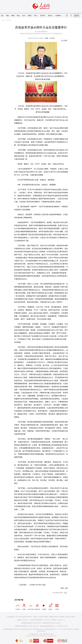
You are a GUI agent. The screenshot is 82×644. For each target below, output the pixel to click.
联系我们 (73, 617)
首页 (2, 16)
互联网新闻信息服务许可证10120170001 (31, 623)
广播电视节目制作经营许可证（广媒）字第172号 (26, 626)
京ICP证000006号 (68, 629)
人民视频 (44, 606)
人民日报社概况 (11, 617)
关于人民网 (18, 617)
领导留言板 (37, 606)
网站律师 (62, 617)
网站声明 (57, 617)
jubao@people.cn (61, 620)
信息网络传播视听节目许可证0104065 (12, 629)
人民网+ (24, 606)
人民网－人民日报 (49, 38)
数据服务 (51, 617)
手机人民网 (31, 606)
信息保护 (68, 617)
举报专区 (43, 16)
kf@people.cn (26, 620)
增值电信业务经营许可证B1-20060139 (51, 623)
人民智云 (50, 606)
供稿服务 (46, 617)
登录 (78, 16)
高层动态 (9, 20)
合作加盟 (41, 617)
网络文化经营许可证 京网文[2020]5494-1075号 (34, 629)
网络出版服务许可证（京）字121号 (55, 629)
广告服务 (35, 617)
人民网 (3, 20)
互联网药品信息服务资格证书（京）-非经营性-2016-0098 (54, 626)
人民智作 (57, 606)
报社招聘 (24, 617)
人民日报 (17, 606)
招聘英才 (30, 617)
